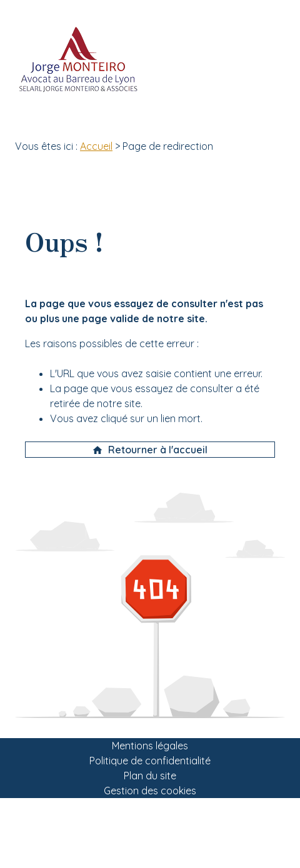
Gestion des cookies (150, 791)
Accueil (96, 146)
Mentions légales (150, 746)
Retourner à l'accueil (150, 450)
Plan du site (150, 776)
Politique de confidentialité (150, 761)
